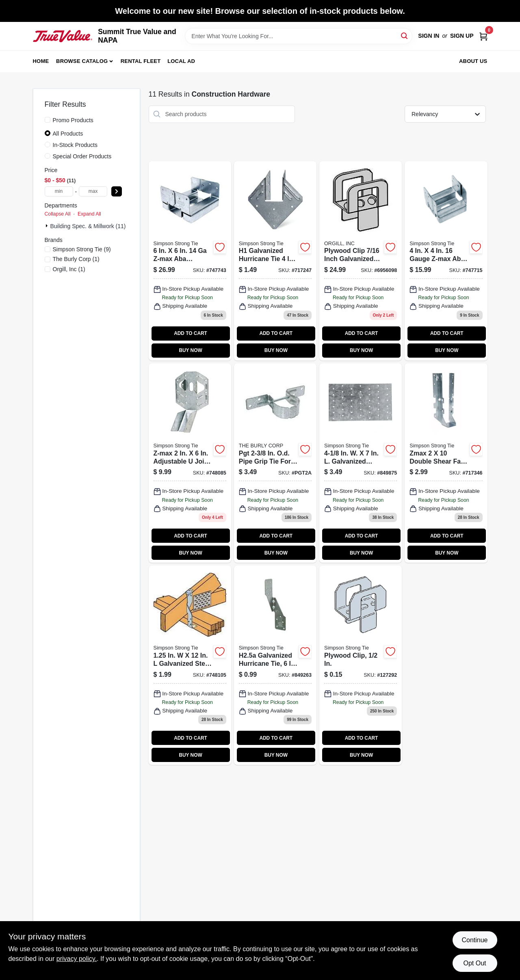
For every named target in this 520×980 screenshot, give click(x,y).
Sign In (429, 36)
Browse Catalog (82, 61)
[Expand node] (48, 226)
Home (41, 61)
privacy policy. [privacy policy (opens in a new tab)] (77, 959)
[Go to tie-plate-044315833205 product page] (361, 463)
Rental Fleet (141, 61)
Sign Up (462, 36)
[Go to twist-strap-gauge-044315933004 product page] (190, 665)
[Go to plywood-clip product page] (361, 665)
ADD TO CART (191, 333)
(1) (76, 259)
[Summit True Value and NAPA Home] (63, 36)
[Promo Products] (48, 120)
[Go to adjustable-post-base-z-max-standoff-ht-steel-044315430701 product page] (446, 261)
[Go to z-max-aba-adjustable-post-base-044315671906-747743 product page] (190, 261)
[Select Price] (117, 191)
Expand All (89, 214)
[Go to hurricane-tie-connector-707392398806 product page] (275, 665)
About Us (473, 61)
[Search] (405, 36)
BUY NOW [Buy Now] (190, 350)
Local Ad (181, 61)
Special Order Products (82, 156)
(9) (82, 249)
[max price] (93, 191)
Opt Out (474, 963)
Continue (474, 940)
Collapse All (58, 214)
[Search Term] (299, 36)
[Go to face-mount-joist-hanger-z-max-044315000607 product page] (446, 463)
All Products (68, 134)
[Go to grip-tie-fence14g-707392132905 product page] (275, 463)
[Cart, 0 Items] (483, 36)
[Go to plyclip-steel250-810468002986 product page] (361, 261)
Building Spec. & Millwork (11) (88, 226)
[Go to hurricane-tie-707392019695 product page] (275, 261)
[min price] (59, 191)
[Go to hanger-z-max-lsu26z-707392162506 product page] (190, 463)
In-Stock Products (75, 145)
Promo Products (73, 120)
